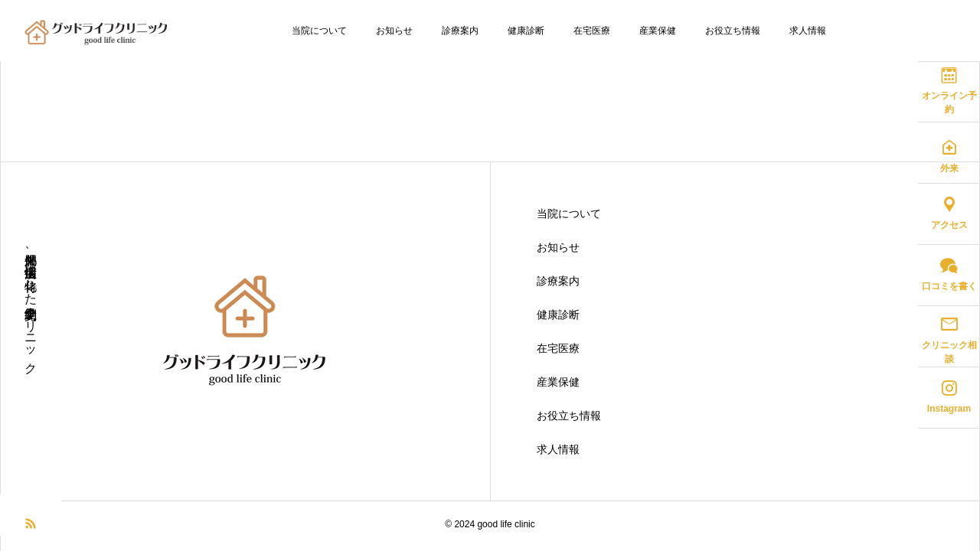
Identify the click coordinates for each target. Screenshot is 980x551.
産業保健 (658, 31)
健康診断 (526, 31)
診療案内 (460, 31)
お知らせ (394, 31)
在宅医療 (592, 31)
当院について (319, 31)
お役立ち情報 (733, 31)
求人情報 (808, 31)
